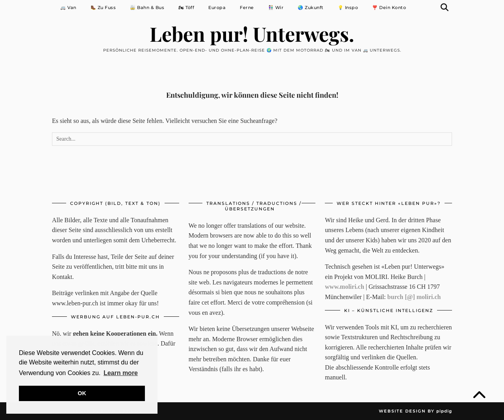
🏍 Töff (186, 7)
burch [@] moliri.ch (414, 297)
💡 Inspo (348, 7)
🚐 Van (68, 7)
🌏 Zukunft (311, 7)
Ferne (247, 7)
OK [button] (82, 393)
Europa (217, 7)
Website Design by (415, 411)
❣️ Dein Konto (389, 7)
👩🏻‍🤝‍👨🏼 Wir (276, 7)
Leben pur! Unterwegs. (252, 33)
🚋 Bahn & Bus (147, 7)
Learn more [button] (121, 373)
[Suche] (445, 7)
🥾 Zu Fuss (103, 7)
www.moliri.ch (345, 287)
